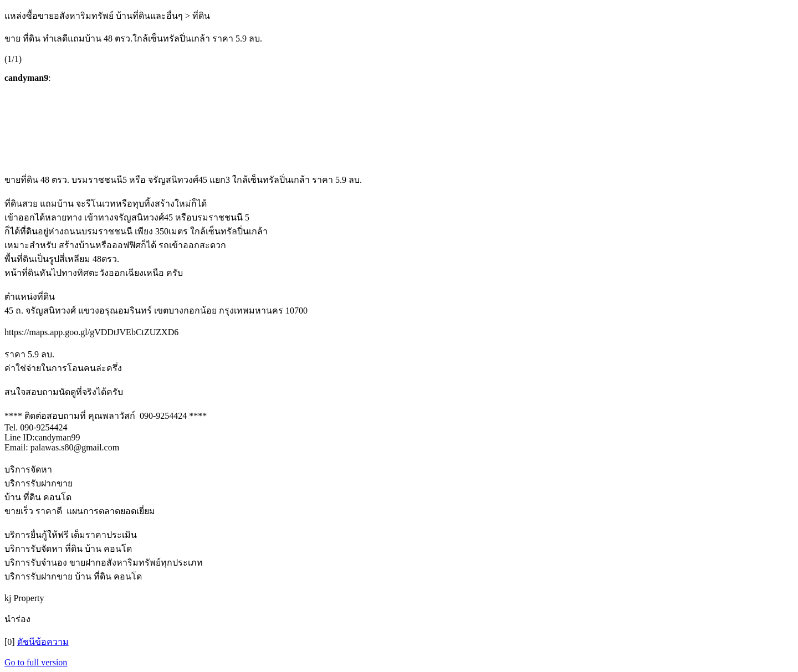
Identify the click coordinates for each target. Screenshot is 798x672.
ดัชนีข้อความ (43, 642)
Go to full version (36, 662)
